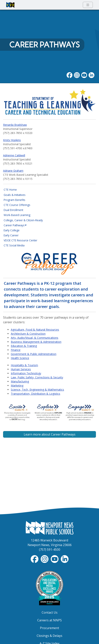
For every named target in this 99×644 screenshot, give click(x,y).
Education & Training (24, 346)
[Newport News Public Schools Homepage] (50, 527)
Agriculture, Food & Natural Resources (35, 330)
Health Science (20, 358)
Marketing (17, 385)
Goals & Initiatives (15, 195)
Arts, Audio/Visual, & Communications (35, 338)
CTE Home (10, 190)
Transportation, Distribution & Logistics (36, 394)
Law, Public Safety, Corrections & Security (37, 377)
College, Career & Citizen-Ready (23, 220)
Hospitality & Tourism (24, 365)
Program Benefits (14, 200)
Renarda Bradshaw (15, 125)
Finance (16, 350)
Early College (12, 230)
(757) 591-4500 (50, 550)
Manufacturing (20, 381)
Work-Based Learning (17, 215)
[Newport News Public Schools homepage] (10, 5)
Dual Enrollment (13, 210)
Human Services (21, 369)
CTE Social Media (14, 245)
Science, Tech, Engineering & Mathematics (37, 390)
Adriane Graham (13, 171)
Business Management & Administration (36, 342)
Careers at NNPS (49, 620)
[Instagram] (77, 75)
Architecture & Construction (28, 334)
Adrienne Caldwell (14, 155)
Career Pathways (44, 45)
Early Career (11, 235)
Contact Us (50, 612)
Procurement (49, 628)
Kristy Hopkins (12, 140)
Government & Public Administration (34, 354)
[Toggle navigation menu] (88, 5)
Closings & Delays (49, 636)
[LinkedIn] (91, 75)
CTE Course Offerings (17, 205)
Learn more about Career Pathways (50, 434)
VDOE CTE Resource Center (20, 240)
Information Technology (26, 373)
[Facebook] (69, 75)
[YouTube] (84, 75)
